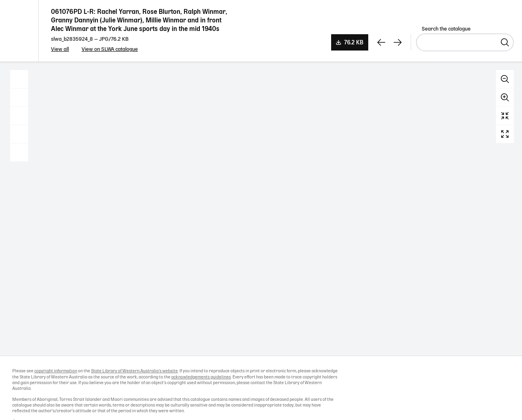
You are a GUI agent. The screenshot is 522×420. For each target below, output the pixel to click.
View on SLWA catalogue (110, 49)
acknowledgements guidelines (201, 377)
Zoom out (505, 79)
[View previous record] (381, 42)
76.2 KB (354, 43)
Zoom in (505, 97)
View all (60, 49)
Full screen (505, 134)
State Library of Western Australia (19, 31)
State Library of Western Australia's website (134, 371)
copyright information (56, 371)
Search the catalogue (446, 29)
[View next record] (398, 42)
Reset (505, 116)
